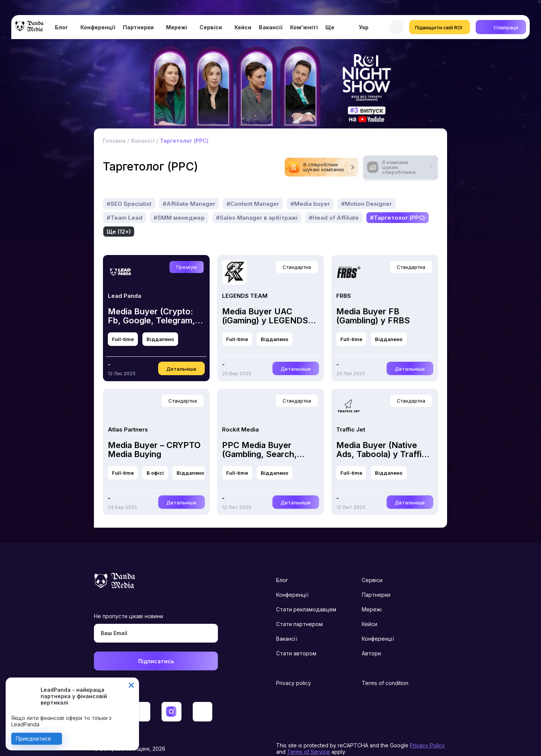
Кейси (243, 27)
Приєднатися (33, 739)
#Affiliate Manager (189, 204)
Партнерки (138, 27)
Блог (61, 27)
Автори (371, 639)
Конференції (98, 27)
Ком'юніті (304, 27)
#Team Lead (125, 218)
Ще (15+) (232, 218)
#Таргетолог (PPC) (181, 218)
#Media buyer (310, 204)
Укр (364, 27)
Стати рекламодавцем (306, 595)
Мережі (177, 27)
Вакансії (271, 27)
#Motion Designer (366, 204)
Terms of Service (308, 738)
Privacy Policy (427, 731)
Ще (330, 27)
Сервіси (211, 27)
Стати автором (296, 639)
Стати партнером (299, 610)
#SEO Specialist (129, 204)
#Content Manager (253, 204)
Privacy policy (294, 669)
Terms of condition (385, 669)
